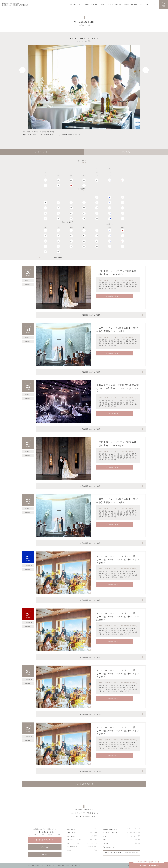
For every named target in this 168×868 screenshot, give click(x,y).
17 (123, 208)
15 (97, 208)
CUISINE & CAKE (74, 840)
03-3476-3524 (47, 832)
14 (84, 208)
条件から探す (126, 152)
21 (58, 180)
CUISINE (126, 4)
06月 (110, 224)
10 (123, 203)
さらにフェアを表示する (84, 784)
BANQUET (71, 836)
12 (58, 208)
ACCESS (106, 840)
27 (45, 185)
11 (45, 208)
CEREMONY (95, 4)
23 (84, 180)
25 (110, 180)
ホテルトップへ (77, 865)
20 (45, 180)
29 (71, 185)
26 (123, 180)
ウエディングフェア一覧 (45, 840)
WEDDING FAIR (74, 4)
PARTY (104, 4)
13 (71, 208)
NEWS (106, 843)
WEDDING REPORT (111, 833)
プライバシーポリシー (34, 865)
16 (110, 208)
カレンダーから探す (42, 152)
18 (45, 213)
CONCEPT (86, 4)
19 (58, 213)
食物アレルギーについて (64, 865)
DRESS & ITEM (136, 4)
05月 (58, 257)
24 (97, 180)
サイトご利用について (49, 865)
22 (71, 180)
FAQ (105, 836)
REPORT (153, 4)
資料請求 (45, 854)
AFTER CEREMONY (122, 853)
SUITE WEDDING (115, 4)
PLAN (146, 4)
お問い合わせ (45, 847)
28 (58, 185)
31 (123, 219)
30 (84, 185)
